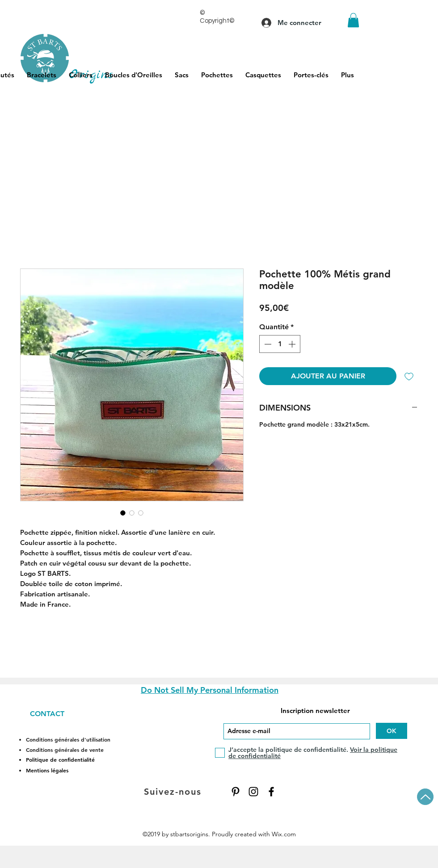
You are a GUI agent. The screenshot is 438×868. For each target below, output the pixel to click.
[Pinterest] (236, 792)
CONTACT (47, 714)
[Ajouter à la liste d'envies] (409, 376)
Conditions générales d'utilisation (68, 739)
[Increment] (293, 344)
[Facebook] (271, 792)
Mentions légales (47, 770)
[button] (353, 20)
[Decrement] (267, 344)
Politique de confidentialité (60, 759)
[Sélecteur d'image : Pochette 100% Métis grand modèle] (123, 513)
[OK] (392, 731)
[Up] (425, 797)
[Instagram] (253, 792)
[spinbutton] (280, 344)
